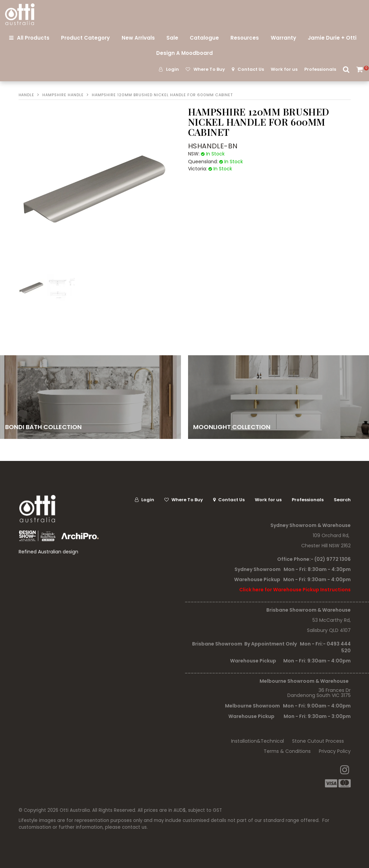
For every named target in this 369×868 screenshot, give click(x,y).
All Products (33, 38)
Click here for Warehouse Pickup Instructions (295, 590)
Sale (172, 38)
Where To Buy (209, 69)
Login (172, 69)
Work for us (284, 69)
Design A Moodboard (184, 53)
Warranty (283, 38)
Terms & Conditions (287, 751)
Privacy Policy (335, 751)
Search (346, 69)
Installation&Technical (258, 741)
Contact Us (251, 69)
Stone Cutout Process (318, 741)
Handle (27, 95)
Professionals (320, 69)
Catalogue (204, 38)
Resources (245, 38)
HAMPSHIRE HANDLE (63, 95)
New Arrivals (138, 38)
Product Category (85, 38)
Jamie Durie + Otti (332, 38)
